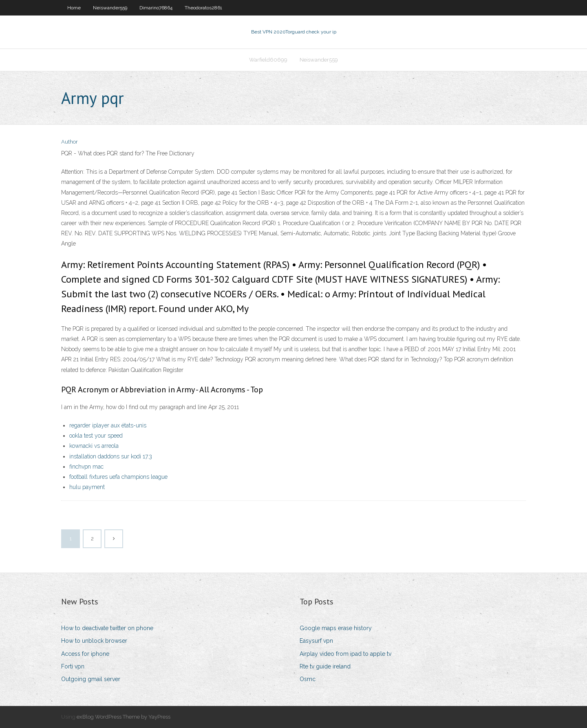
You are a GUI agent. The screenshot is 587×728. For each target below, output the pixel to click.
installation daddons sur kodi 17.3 (111, 456)
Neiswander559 (110, 8)
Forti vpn (73, 666)
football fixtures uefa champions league (118, 477)
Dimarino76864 (156, 8)
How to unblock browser (94, 641)
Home (74, 8)
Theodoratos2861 (203, 8)
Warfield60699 (268, 60)
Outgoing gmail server (91, 679)
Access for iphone (85, 654)
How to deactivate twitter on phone (107, 628)
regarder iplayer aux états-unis (108, 425)
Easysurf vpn (316, 641)
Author (70, 142)
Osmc (308, 679)
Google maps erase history (336, 628)
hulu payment (87, 487)
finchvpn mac (86, 467)
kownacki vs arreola (94, 446)
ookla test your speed (96, 436)
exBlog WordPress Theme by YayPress (124, 717)
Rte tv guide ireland (325, 666)
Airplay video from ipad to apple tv (345, 654)
